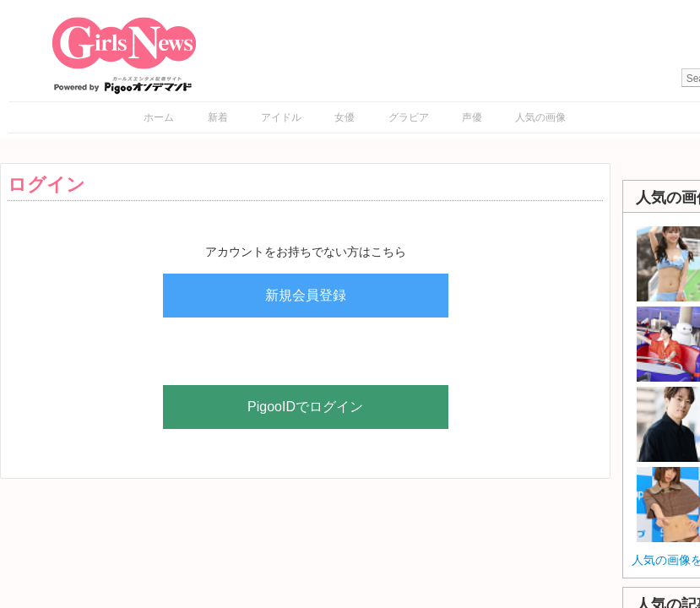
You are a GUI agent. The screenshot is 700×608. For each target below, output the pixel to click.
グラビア (409, 117)
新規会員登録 (306, 295)
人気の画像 (540, 117)
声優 (472, 117)
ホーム (159, 117)
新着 (218, 117)
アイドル (281, 117)
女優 (345, 117)
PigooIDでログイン (305, 407)
